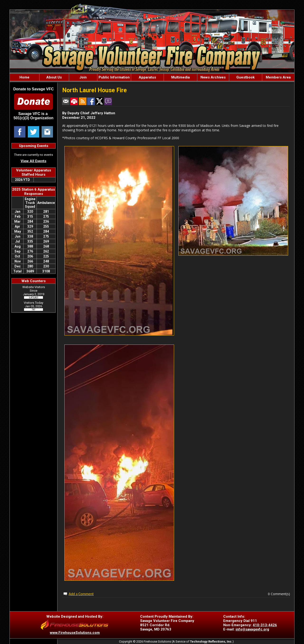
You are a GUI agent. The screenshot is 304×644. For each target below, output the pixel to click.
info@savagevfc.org (252, 629)
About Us (54, 77)
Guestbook (245, 77)
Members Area (278, 77)
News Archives (213, 77)
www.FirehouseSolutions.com (75, 633)
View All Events (33, 161)
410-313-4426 (265, 625)
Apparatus (147, 77)
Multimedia (180, 77)
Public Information (114, 77)
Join (83, 77)
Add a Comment (81, 594)
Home (24, 77)
